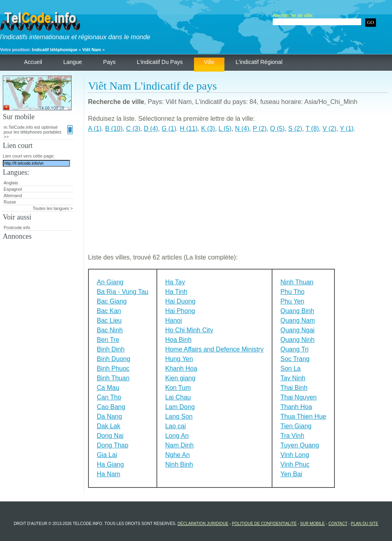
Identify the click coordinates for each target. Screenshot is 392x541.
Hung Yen (179, 359)
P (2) (260, 129)
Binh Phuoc (113, 368)
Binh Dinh (111, 349)
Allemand (13, 196)
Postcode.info (17, 228)
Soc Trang (295, 359)
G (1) (169, 129)
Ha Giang (110, 464)
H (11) (188, 129)
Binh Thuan (113, 378)
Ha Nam (109, 474)
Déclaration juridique (203, 524)
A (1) (95, 129)
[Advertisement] (238, 196)
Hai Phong (180, 311)
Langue (73, 62)
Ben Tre (108, 340)
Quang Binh (297, 311)
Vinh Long (295, 455)
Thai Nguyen (299, 397)
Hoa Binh (178, 340)
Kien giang (180, 378)
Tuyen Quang (300, 445)
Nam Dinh (179, 445)
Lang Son (179, 416)
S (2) (295, 129)
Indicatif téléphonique (55, 50)
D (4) (151, 129)
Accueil (33, 62)
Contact (338, 524)
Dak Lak (109, 426)
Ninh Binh (179, 464)
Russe (10, 202)
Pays (109, 62)
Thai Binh (294, 388)
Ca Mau (108, 388)
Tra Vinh (292, 436)
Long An (177, 436)
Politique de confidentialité (264, 524)
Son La (291, 368)
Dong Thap (113, 445)
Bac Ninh (110, 330)
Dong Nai (110, 436)
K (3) (208, 129)
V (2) (329, 129)
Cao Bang (111, 407)
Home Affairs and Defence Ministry (214, 349)
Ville (209, 62)
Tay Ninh (293, 378)
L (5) (225, 129)
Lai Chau (178, 397)
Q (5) (277, 129)
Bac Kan (109, 311)
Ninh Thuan (297, 282)
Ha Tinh (176, 292)
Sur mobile (312, 524)
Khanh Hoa (181, 368)
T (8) (312, 129)
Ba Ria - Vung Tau (123, 292)
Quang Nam (298, 320)
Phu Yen (292, 301)
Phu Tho (292, 292)
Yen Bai (291, 474)
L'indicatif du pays (160, 62)
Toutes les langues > (53, 208)
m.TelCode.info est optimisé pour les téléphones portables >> (38, 132)
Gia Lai (107, 455)
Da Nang (109, 416)
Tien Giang (296, 426)
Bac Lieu (109, 320)
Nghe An (177, 455)
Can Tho (109, 397)
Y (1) (347, 129)
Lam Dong (180, 407)
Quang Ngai (297, 330)
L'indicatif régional (259, 62)
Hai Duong (180, 301)
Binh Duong (114, 359)
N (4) (242, 129)
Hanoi (174, 320)
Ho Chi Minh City (189, 330)
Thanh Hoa (296, 407)
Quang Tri (294, 349)
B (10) (114, 129)
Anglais (11, 183)
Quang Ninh (297, 340)
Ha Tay (175, 282)
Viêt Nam (92, 50)
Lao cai (176, 426)
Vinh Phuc (295, 464)
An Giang (110, 282)
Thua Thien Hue (303, 416)
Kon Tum (178, 388)
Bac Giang (112, 301)
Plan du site (364, 524)
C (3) (133, 129)
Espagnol (13, 189)
